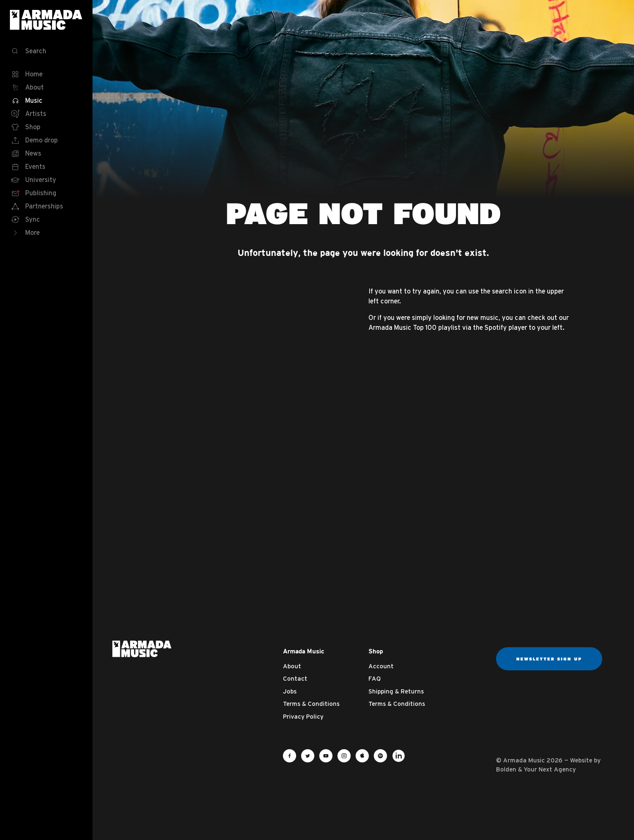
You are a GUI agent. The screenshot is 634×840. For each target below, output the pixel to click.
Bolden (506, 769)
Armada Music (46, 20)
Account (381, 666)
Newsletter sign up (549, 659)
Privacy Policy (303, 716)
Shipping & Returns (396, 691)
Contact (295, 678)
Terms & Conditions (311, 704)
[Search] (46, 51)
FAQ (375, 678)
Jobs (290, 691)
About (292, 666)
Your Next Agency (550, 769)
